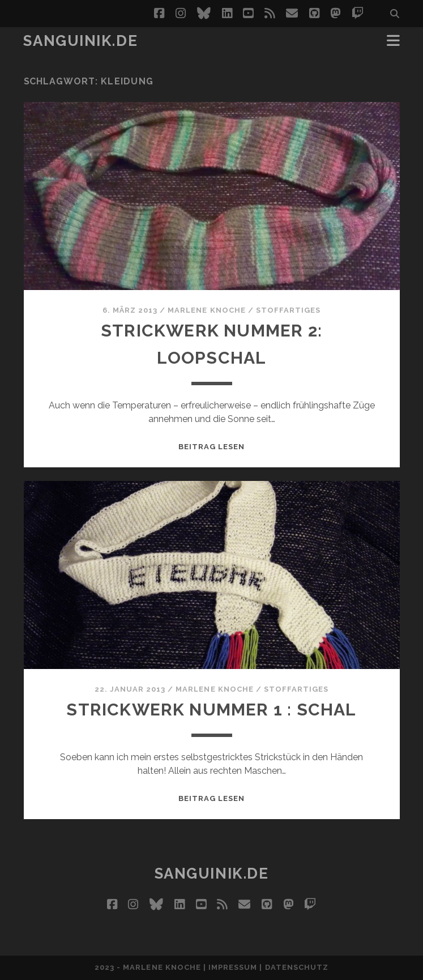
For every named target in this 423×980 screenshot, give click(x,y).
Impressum (233, 967)
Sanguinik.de (80, 41)
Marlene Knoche (207, 310)
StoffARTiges (289, 310)
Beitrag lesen (212, 447)
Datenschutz (297, 967)
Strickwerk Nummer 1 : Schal (212, 710)
